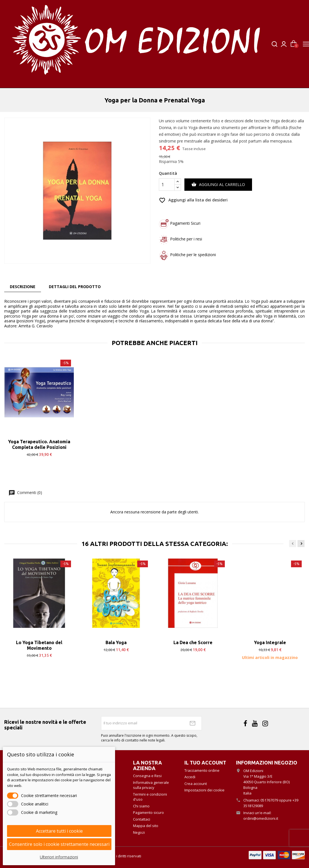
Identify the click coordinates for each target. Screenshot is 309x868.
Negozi (139, 832)
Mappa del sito (146, 826)
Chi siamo (141, 806)
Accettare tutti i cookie (59, 831)
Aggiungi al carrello (218, 185)
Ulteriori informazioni (59, 857)
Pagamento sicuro (148, 812)
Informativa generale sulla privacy (151, 785)
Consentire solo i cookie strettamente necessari (59, 844)
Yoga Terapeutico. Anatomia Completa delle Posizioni (39, 444)
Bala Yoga (116, 642)
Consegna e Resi (147, 776)
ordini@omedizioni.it (261, 818)
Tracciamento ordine (202, 770)
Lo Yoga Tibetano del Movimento (39, 645)
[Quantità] (167, 185)
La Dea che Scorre (193, 642)
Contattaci (142, 819)
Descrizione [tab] (23, 287)
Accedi (190, 777)
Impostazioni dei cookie (204, 790)
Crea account (196, 784)
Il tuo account (205, 763)
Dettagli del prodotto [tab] (75, 287)
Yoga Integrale (270, 642)
